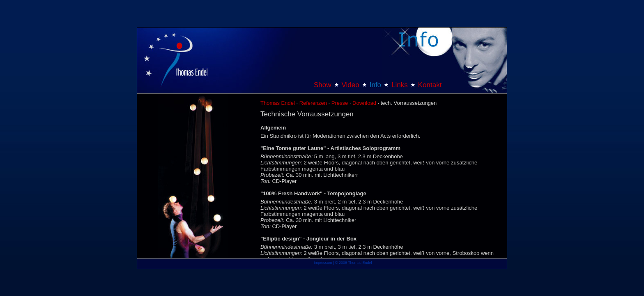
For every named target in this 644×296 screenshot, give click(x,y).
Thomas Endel (278, 103)
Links (400, 85)
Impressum (323, 263)
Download (364, 103)
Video (351, 85)
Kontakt (430, 85)
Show (323, 85)
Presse (340, 103)
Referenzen (313, 103)
